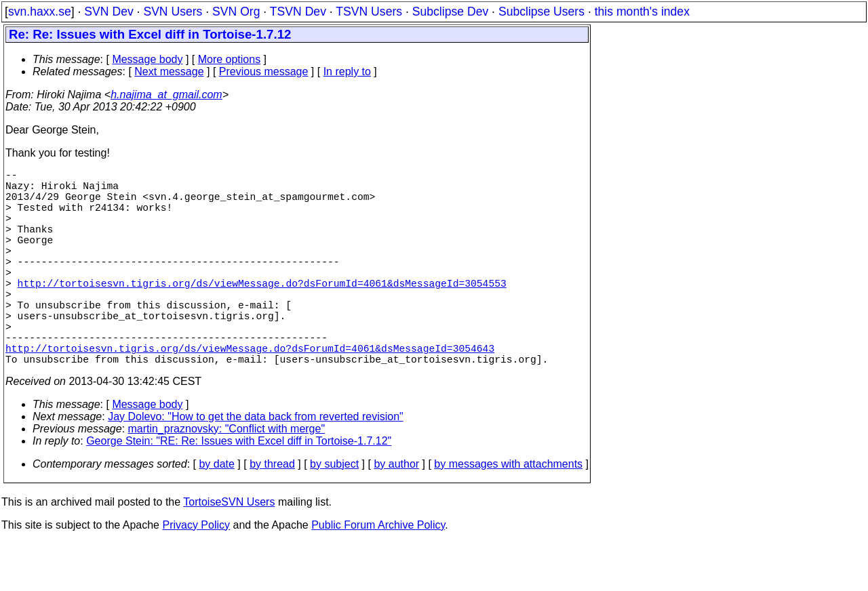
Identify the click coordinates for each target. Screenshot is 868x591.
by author (396, 513)
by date (216, 513)
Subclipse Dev (450, 12)
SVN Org (236, 12)
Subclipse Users (541, 12)
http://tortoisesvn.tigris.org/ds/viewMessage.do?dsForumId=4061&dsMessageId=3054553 (262, 312)
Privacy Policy (196, 574)
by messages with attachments (508, 513)
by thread (272, 513)
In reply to (347, 72)
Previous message (264, 72)
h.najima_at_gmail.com (166, 95)
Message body (147, 59)
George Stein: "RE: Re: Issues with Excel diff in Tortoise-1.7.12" (239, 490)
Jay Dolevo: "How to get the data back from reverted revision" (256, 465)
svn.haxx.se (40, 12)
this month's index (642, 12)
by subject (334, 513)
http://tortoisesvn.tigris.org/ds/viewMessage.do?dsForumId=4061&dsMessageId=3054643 (250, 394)
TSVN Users (369, 12)
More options (230, 59)
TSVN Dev (298, 12)
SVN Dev (108, 12)
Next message (169, 72)
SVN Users (173, 12)
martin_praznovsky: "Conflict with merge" (227, 477)
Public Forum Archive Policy (378, 574)
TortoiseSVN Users (229, 551)
